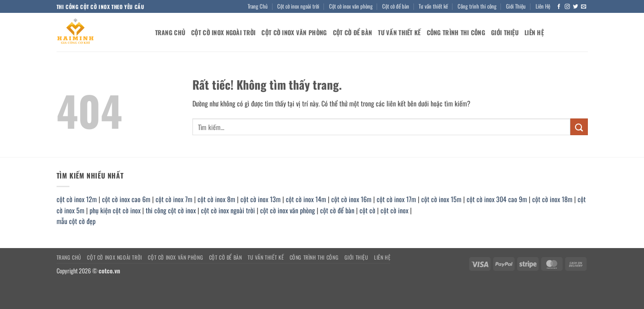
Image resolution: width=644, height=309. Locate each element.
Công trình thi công (477, 6)
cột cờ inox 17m (396, 199)
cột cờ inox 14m (306, 199)
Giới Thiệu (516, 6)
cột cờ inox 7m (174, 199)
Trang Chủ (258, 6)
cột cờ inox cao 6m (126, 199)
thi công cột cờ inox (171, 210)
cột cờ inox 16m (351, 199)
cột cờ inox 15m (441, 199)
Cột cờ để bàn (396, 6)
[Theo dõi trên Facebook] (559, 7)
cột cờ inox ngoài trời (228, 210)
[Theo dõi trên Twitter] (575, 7)
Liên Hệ (543, 6)
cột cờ (367, 210)
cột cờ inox (394, 210)
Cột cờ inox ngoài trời (298, 6)
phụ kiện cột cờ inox (115, 210)
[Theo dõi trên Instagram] (567, 7)
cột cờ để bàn (337, 210)
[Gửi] (579, 127)
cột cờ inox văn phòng (288, 210)
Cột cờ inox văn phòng (351, 6)
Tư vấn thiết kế (433, 6)
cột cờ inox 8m (216, 199)
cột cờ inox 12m (77, 199)
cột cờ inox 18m (552, 199)
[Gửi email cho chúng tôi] (584, 7)
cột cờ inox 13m (261, 199)
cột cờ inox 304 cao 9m (497, 199)
